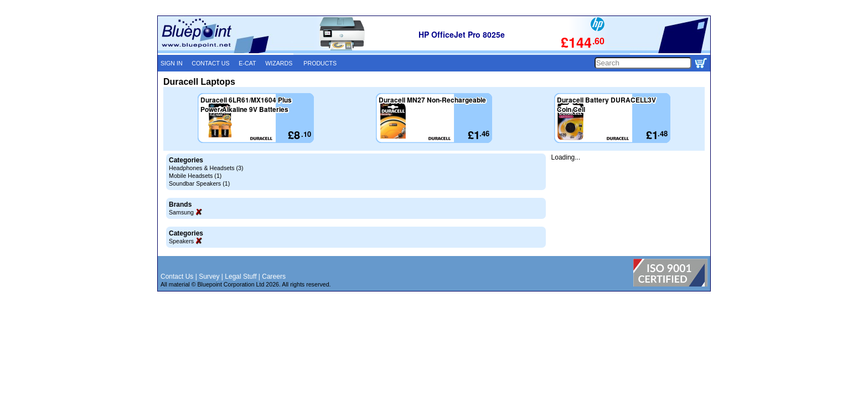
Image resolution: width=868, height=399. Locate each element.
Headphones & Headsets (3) (206, 168)
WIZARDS (279, 63)
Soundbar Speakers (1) (199, 183)
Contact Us (177, 277)
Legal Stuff (241, 277)
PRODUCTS (320, 63)
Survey (209, 277)
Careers (274, 277)
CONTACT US (210, 63)
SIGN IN (172, 63)
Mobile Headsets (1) (195, 176)
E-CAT (247, 63)
